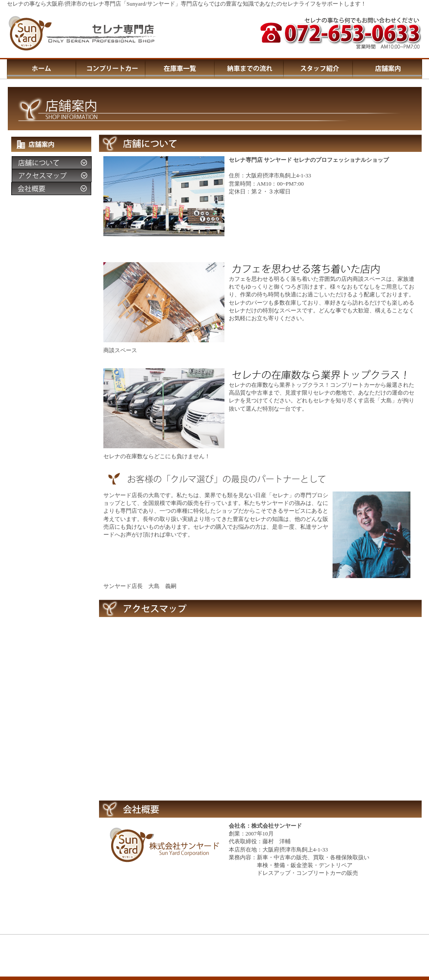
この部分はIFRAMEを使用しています (214, 972)
